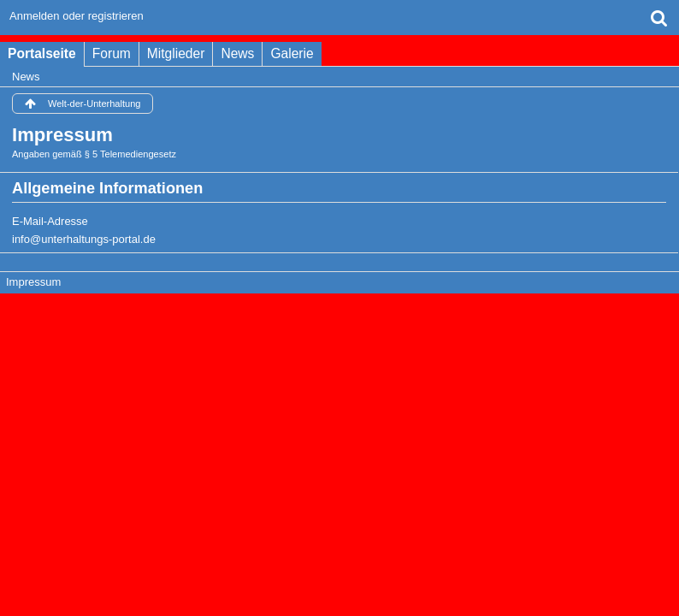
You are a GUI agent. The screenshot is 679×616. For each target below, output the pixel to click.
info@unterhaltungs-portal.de (84, 239)
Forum (112, 53)
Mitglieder (176, 53)
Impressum (33, 282)
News (237, 53)
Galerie (292, 53)
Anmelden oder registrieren (77, 16)
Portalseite (42, 53)
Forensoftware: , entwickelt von (339, 312)
